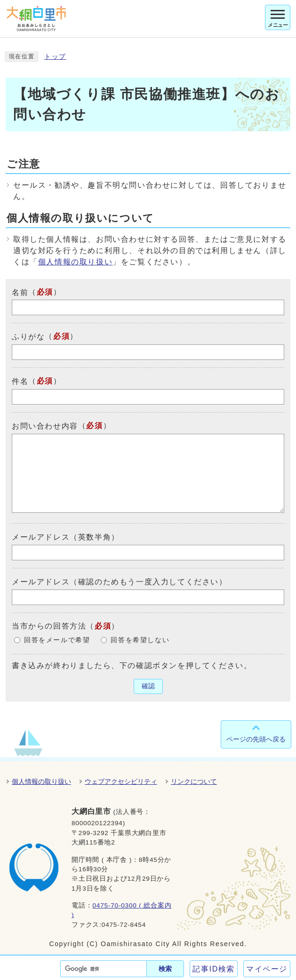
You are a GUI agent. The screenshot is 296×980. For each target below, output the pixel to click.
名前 (20, 292)
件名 (20, 381)
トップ (55, 57)
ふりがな (28, 337)
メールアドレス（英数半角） (66, 537)
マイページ (267, 969)
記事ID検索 (214, 969)
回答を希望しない (140, 640)
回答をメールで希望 (57, 640)
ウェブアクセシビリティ (121, 781)
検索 (165, 969)
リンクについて (194, 781)
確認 (148, 686)
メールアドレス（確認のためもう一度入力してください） (120, 582)
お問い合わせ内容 (45, 426)
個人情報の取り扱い (75, 262)
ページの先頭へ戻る (256, 739)
